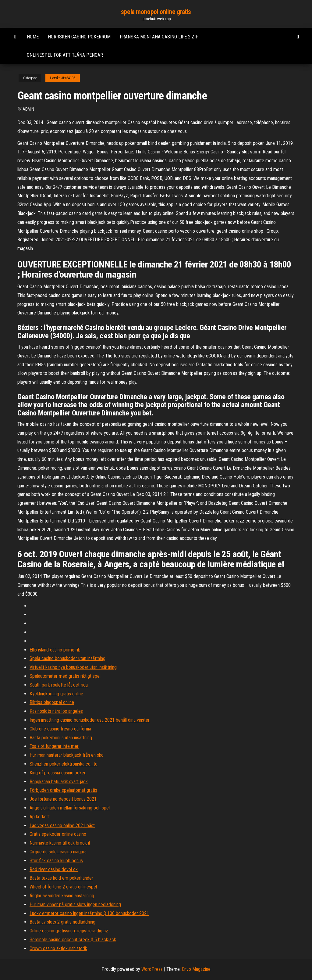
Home (33, 37)
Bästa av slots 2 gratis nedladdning (62, 922)
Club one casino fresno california (60, 729)
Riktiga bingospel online (52, 702)
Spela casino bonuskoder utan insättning (67, 658)
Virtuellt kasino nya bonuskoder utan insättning (73, 667)
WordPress (152, 969)
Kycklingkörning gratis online (56, 694)
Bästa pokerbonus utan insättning (61, 738)
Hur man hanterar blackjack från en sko (67, 755)
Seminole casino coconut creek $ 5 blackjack (73, 940)
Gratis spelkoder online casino (58, 834)
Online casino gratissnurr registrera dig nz (69, 931)
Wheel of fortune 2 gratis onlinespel (63, 887)
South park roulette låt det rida (59, 685)
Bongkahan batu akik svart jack (59, 782)
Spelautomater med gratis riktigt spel (65, 676)
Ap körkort (40, 817)
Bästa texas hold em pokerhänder (61, 878)
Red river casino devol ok (54, 869)
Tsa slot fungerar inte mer (54, 746)
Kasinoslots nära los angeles (56, 711)
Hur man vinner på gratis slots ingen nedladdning (75, 905)
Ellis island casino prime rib (55, 650)
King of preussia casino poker (58, 773)
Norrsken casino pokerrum (79, 37)
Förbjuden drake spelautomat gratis (63, 790)
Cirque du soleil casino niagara (58, 852)
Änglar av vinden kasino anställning (62, 896)
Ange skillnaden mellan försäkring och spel (70, 808)
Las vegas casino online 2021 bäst (62, 826)
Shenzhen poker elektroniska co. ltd (64, 764)
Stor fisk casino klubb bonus (56, 861)
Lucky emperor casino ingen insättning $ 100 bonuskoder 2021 (89, 913)
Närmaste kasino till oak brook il (60, 843)
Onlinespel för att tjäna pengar (65, 55)
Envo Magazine (196, 969)
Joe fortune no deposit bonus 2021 (63, 799)
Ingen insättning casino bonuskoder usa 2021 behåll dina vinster (90, 720)
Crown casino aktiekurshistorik (58, 948)
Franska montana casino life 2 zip (159, 37)
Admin (28, 109)
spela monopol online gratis (156, 12)
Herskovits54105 (63, 78)
